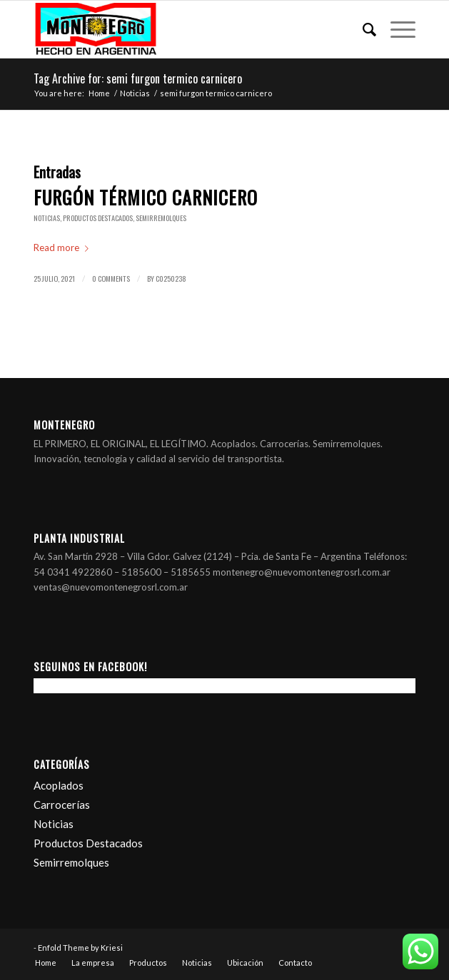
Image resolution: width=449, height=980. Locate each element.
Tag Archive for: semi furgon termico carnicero (138, 78)
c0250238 (171, 278)
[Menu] (396, 29)
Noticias (47, 218)
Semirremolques (161, 218)
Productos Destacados (98, 218)
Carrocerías (62, 805)
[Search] (362, 29)
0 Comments (111, 278)
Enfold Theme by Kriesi (80, 948)
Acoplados (59, 785)
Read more (64, 247)
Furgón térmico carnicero (146, 197)
